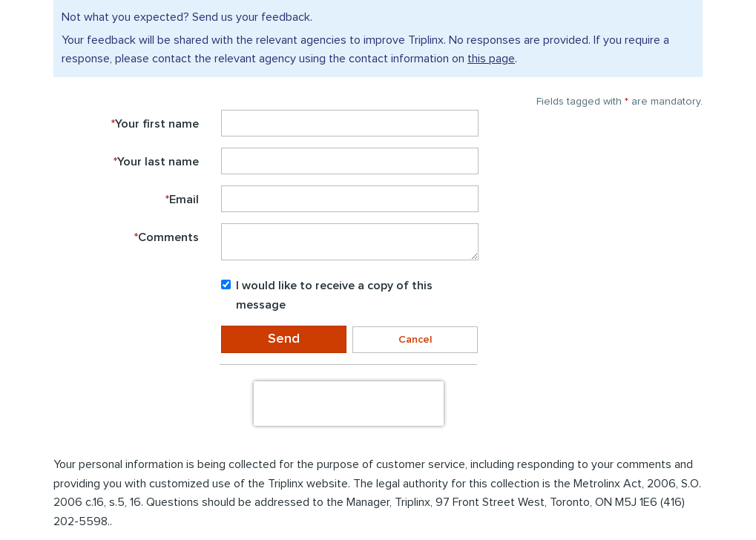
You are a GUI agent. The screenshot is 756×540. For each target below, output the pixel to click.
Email (182, 200)
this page (491, 59)
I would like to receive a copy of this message (327, 295)
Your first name (155, 124)
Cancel (415, 340)
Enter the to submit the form (125, 366)
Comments (167, 237)
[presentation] (349, 404)
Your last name (156, 162)
